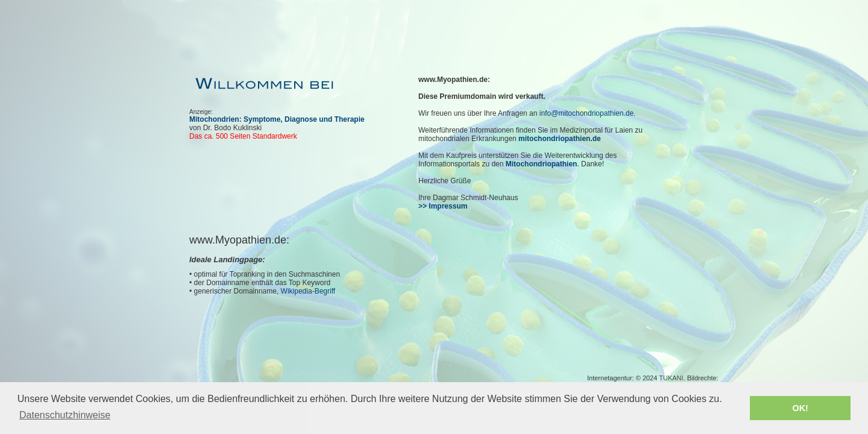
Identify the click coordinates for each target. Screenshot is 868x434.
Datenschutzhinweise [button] (65, 415)
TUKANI (671, 378)
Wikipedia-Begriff (308, 291)
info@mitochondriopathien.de (587, 113)
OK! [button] (800, 408)
